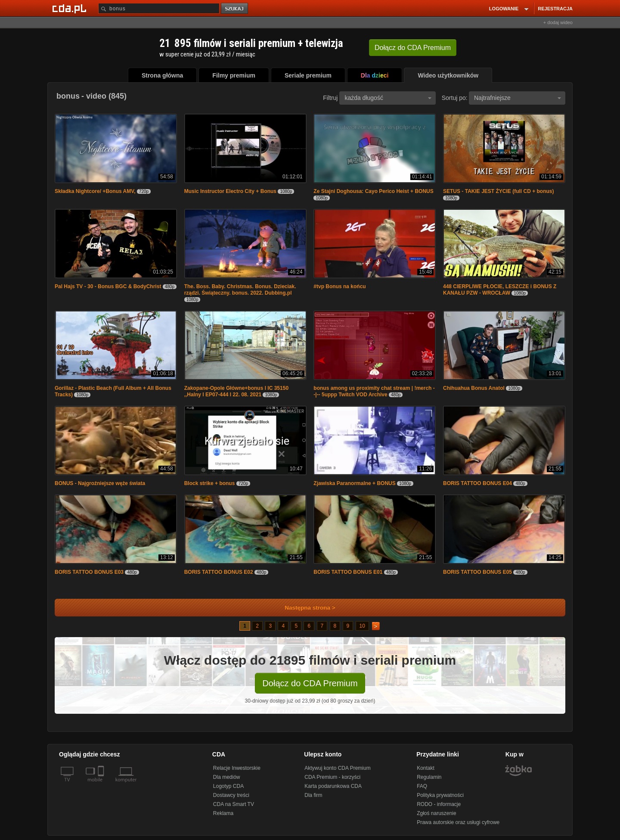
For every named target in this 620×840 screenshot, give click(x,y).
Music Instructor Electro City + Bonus (230, 191)
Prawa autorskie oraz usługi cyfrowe (458, 822)
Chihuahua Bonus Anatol (474, 388)
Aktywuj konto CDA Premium (337, 768)
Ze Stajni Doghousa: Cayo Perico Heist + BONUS (373, 191)
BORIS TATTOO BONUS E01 (348, 572)
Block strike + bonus (210, 483)
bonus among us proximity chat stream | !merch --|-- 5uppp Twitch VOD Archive (374, 391)
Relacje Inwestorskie (237, 768)
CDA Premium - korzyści (332, 777)
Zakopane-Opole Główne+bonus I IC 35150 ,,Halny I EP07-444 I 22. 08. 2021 (236, 391)
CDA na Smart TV (234, 804)
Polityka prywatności (440, 795)
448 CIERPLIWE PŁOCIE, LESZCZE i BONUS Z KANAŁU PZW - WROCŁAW (500, 290)
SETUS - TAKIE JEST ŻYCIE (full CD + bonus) (498, 191)
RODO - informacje (439, 804)
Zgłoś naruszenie (436, 813)
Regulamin (429, 777)
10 (362, 626)
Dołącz (413, 48)
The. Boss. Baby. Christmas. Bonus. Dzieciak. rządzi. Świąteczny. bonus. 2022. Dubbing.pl (240, 290)
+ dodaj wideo (558, 22)
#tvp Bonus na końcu (339, 286)
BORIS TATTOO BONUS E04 (477, 483)
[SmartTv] (102, 785)
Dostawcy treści (231, 795)
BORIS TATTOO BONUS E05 (477, 572)
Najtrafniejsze (518, 98)
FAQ (422, 786)
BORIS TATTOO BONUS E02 (219, 572)
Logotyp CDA (228, 786)
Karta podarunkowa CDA (333, 786)
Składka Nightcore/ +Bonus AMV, (95, 191)
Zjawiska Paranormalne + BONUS (354, 483)
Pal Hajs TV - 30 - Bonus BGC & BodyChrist (108, 286)
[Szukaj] (159, 8)
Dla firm (313, 795)
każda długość (388, 98)
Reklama (223, 813)
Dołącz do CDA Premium (310, 683)
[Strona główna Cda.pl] (71, 8)
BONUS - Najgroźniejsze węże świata (100, 483)
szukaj (235, 9)
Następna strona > (304, 608)
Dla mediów (227, 777)
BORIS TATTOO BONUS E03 (89, 572)
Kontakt (426, 768)
